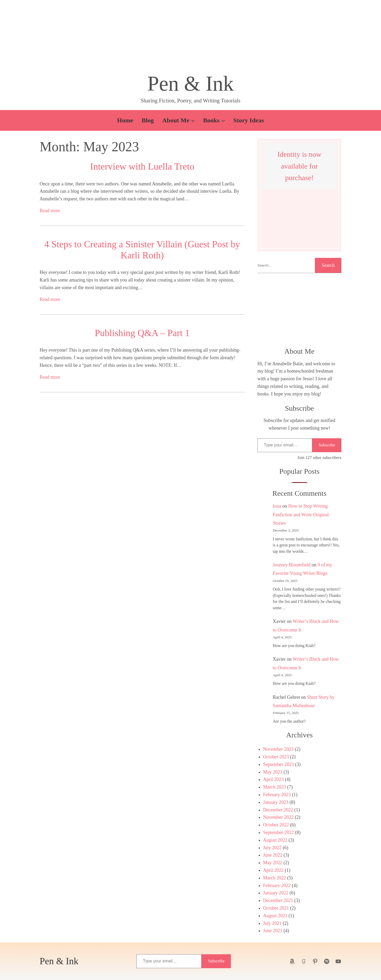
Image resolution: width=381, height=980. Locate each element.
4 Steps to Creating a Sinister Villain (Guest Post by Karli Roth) (142, 250)
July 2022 (272, 848)
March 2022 (275, 878)
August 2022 (275, 840)
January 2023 (276, 802)
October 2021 (276, 908)
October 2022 (276, 825)
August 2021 (275, 916)
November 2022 (278, 817)
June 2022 (273, 855)
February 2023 (277, 795)
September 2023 (279, 764)
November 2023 (278, 749)
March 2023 (275, 787)
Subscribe (327, 445)
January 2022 (276, 893)
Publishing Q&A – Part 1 (142, 333)
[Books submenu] (223, 120)
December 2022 (278, 810)
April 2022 (274, 870)
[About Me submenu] (193, 120)
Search (328, 265)
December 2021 (278, 900)
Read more (50, 211)
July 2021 (272, 923)
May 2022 (273, 863)
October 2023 (276, 757)
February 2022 (277, 885)
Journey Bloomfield (292, 565)
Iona (277, 506)
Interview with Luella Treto (142, 166)
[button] (190, 38)
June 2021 (273, 931)
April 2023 (274, 779)
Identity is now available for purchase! (299, 166)
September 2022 (279, 832)
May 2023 (273, 772)
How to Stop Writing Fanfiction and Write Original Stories (301, 515)
